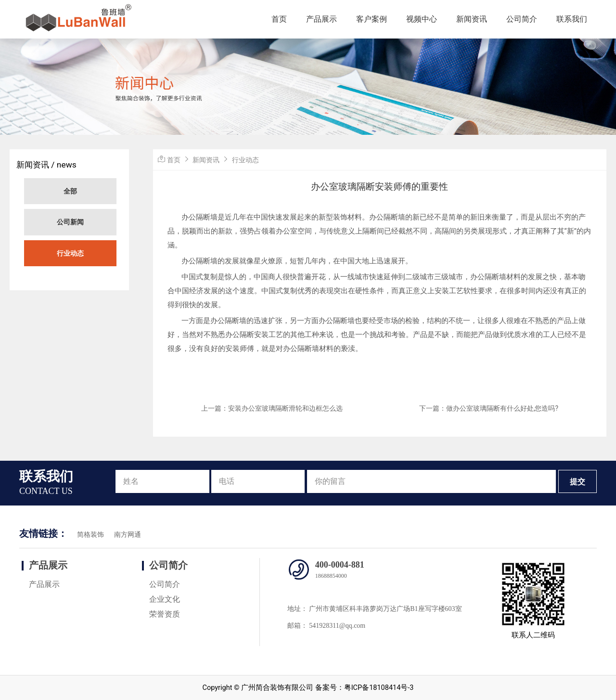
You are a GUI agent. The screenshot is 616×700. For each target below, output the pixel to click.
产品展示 (321, 19)
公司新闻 (70, 222)
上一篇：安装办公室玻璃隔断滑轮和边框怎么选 (272, 408)
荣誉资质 (165, 614)
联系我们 (572, 19)
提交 (577, 482)
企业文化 (165, 599)
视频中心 (422, 19)
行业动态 (70, 253)
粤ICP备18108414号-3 (379, 688)
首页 (279, 19)
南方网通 (128, 535)
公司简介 (522, 19)
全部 (70, 191)
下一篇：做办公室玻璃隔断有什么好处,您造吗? (489, 408)
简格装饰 (90, 535)
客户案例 (372, 19)
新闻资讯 (472, 19)
